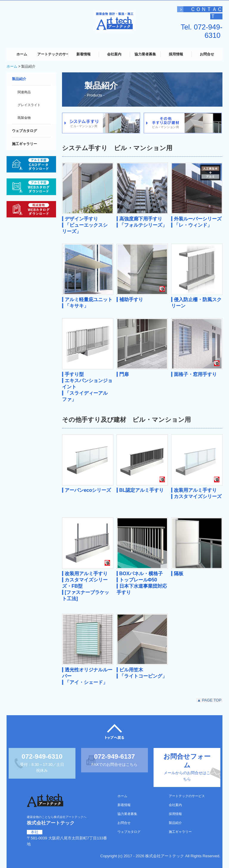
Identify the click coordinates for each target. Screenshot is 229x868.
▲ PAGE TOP (209, 700)
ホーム (22, 54)
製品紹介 (19, 79)
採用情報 (176, 54)
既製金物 (24, 118)
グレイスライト (29, 105)
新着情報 (83, 54)
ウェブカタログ (24, 131)
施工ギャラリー (24, 144)
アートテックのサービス (53, 54)
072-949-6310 (208, 31)
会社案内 (114, 54)
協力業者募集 (145, 54)
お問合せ (207, 54)
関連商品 (24, 92)
